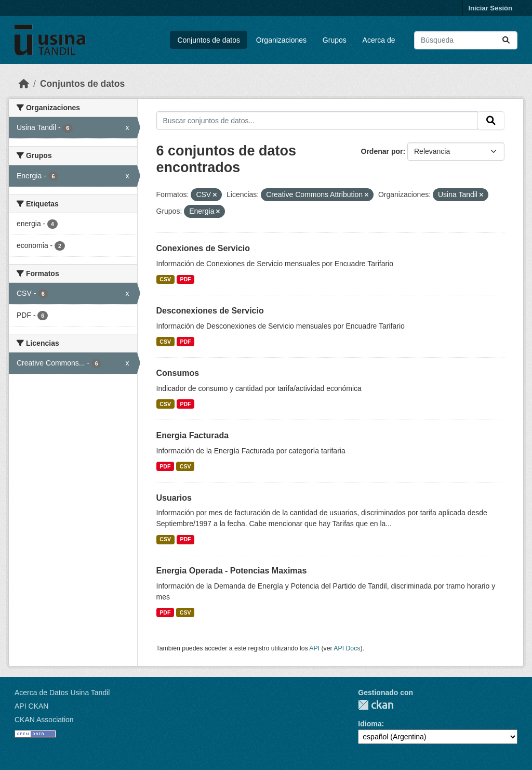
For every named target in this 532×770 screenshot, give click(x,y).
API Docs (347, 648)
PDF (185, 279)
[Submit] (506, 40)
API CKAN (31, 706)
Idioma (370, 724)
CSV (165, 279)
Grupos (335, 40)
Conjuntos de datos (209, 40)
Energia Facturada (193, 435)
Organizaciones (281, 40)
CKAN (376, 705)
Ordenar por (382, 151)
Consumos (178, 373)
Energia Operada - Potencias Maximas (232, 571)
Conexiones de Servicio (203, 248)
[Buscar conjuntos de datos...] (466, 40)
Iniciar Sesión (490, 8)
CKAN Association (44, 720)
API (314, 648)
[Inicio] (24, 84)
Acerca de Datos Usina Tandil (62, 693)
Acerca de (379, 40)
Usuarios (174, 498)
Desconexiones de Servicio (210, 311)
